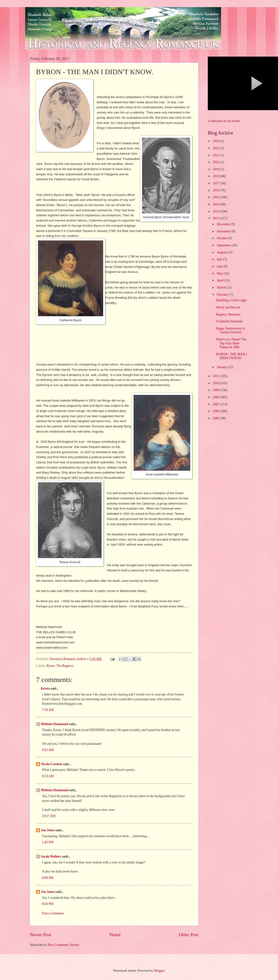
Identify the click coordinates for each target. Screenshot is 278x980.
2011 (216, 376)
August (222, 252)
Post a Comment (53, 913)
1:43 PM (48, 842)
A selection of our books (224, 121)
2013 (216, 211)
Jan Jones (48, 830)
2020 (216, 162)
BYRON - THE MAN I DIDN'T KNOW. (231, 356)
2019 (216, 169)
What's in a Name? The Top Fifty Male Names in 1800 (231, 343)
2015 (216, 197)
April (221, 280)
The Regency (65, 666)
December (224, 224)
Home (115, 935)
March (221, 287)
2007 (216, 404)
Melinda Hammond (54, 724)
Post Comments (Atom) (63, 945)
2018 (216, 176)
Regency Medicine (228, 314)
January (222, 367)
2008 (216, 397)
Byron (51, 666)
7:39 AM (48, 710)
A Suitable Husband (229, 321)
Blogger (159, 971)
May (220, 273)
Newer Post (41, 935)
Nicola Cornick (51, 764)
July (220, 259)
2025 (216, 148)
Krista (45, 689)
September (224, 245)
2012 (216, 218)
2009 (216, 390)
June (220, 266)
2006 (216, 411)
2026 (216, 141)
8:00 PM (48, 878)
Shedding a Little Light (231, 300)
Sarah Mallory (51, 856)
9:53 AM (48, 776)
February (223, 295)
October (222, 238)
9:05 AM (48, 750)
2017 (216, 183)
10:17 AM (49, 816)
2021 (216, 155)
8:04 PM (48, 904)
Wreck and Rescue (228, 307)
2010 (216, 383)
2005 (216, 418)
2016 (216, 190)
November (224, 231)
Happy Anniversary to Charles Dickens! (230, 330)
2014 (216, 204)
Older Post (189, 935)
